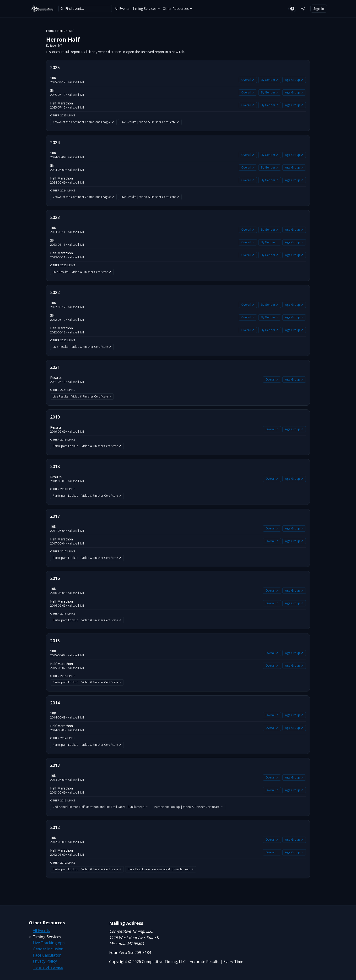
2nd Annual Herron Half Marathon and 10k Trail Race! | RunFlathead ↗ (100, 807)
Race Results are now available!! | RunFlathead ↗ (161, 869)
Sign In (319, 8)
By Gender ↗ (270, 80)
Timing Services (146, 8)
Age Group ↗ (294, 80)
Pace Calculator (47, 955)
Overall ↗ (248, 80)
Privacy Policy (45, 961)
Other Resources (177, 8)
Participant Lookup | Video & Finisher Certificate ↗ (87, 446)
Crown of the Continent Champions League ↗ (83, 122)
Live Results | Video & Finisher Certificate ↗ (150, 122)
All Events (122, 8)
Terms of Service (48, 967)
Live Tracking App (49, 943)
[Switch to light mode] (303, 9)
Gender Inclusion (48, 949)
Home (50, 31)
